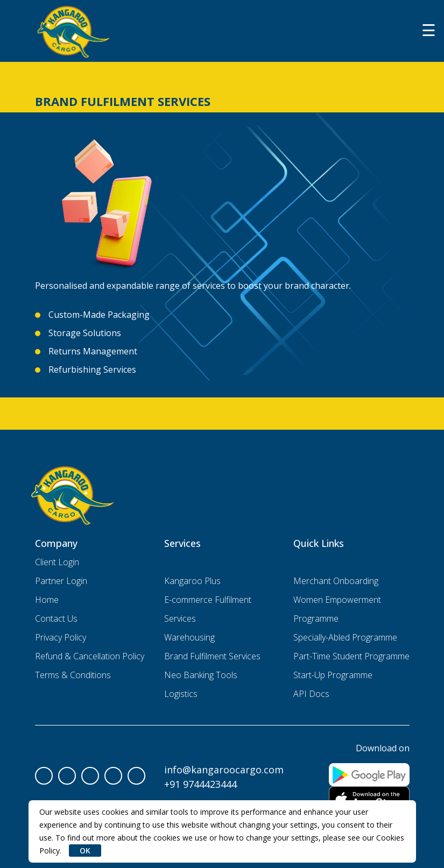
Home (47, 600)
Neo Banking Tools (201, 675)
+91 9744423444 (200, 784)
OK (85, 851)
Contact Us (56, 618)
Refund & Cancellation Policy (90, 656)
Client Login (57, 562)
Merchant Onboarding (336, 581)
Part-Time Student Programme (351, 656)
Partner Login (61, 581)
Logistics (181, 694)
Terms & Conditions (73, 675)
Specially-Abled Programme (345, 637)
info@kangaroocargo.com (224, 770)
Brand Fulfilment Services (212, 656)
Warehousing (189, 637)
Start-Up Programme (333, 675)
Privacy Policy (61, 637)
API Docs (311, 694)
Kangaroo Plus (192, 581)
